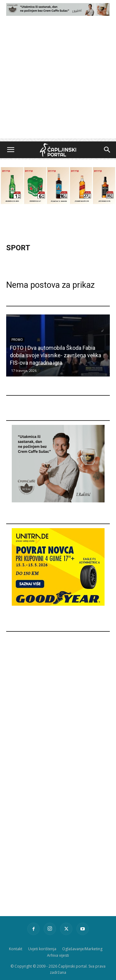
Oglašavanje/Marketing (82, 949)
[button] (11, 150)
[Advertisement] (58, 80)
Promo (17, 340)
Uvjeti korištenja (42, 949)
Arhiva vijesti (58, 955)
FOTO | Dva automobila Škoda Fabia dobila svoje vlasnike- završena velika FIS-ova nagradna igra (56, 355)
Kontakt (16, 949)
